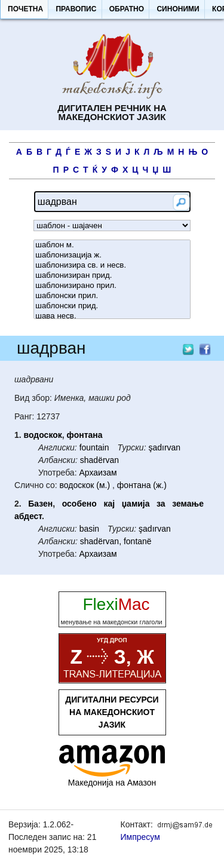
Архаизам (98, 473)
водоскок (43, 435)
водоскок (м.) (85, 485)
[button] (25, 10)
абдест (28, 516)
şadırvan (164, 447)
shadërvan (99, 460)
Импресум (140, 837)
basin (89, 529)
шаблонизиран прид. (112, 276)
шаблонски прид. (112, 306)
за (161, 504)
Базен (40, 504)
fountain (94, 447)
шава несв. (112, 316)
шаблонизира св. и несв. (112, 266)
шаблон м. (112, 245)
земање (188, 504)
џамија (136, 504)
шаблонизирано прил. (112, 286)
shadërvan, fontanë (116, 541)
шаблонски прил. (112, 296)
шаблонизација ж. (112, 255)
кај (109, 504)
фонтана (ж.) (142, 485)
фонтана (85, 435)
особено (79, 504)
